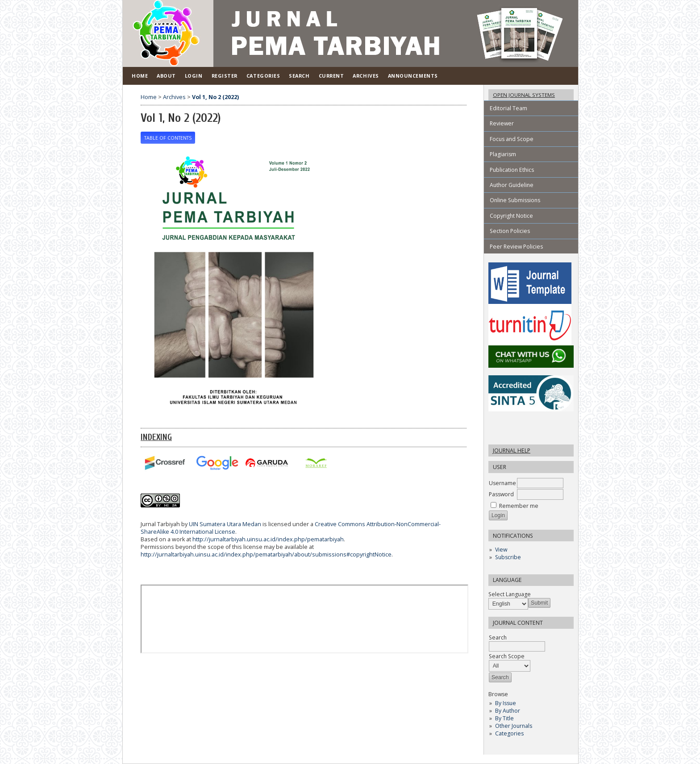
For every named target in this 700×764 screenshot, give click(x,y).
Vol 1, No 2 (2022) (215, 97)
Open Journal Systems (524, 95)
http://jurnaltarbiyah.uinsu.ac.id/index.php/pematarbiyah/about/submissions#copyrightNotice (266, 554)
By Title (504, 718)
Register (225, 76)
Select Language (510, 594)
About (166, 76)
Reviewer (502, 123)
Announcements (413, 76)
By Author (508, 711)
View (501, 550)
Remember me (519, 506)
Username (502, 483)
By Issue (506, 703)
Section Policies (510, 231)
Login (194, 76)
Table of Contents (168, 138)
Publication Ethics (512, 170)
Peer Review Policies (516, 247)
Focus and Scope (512, 139)
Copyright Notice (511, 216)
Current (331, 76)
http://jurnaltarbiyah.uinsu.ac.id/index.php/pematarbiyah (268, 539)
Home (140, 76)
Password (501, 494)
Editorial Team (508, 108)
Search (299, 76)
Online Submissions (515, 200)
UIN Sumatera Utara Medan (225, 524)
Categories (509, 733)
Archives (366, 76)
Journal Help (512, 451)
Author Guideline (512, 185)
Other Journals (514, 726)
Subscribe (508, 557)
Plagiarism (503, 154)
